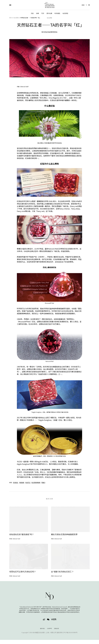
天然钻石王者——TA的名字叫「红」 (31, 18)
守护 (43, 13)
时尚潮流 (57, 13)
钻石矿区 (28, 482)
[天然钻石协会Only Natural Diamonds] (49, 5)
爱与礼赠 (49, 13)
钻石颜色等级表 (36, 482)
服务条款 (42, 629)
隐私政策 (57, 629)
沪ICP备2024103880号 (70, 633)
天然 (32, 13)
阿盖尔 (43, 482)
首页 (11, 18)
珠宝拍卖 (22, 482)
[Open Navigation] (14, 5)
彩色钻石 (16, 482)
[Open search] (84, 5)
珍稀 (38, 13)
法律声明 (49, 629)
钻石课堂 (65, 13)
